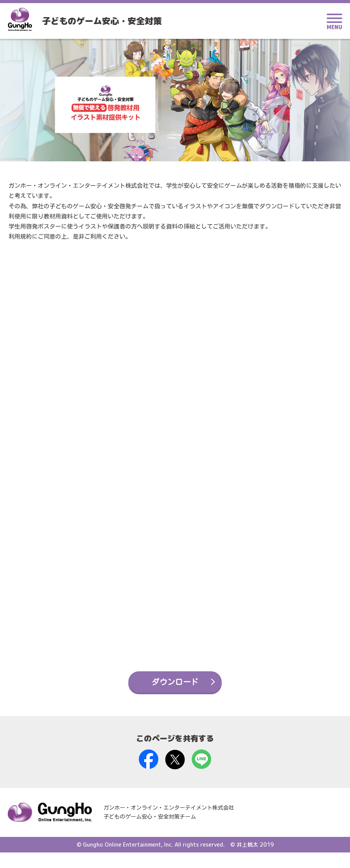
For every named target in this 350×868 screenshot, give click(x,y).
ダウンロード (175, 697)
